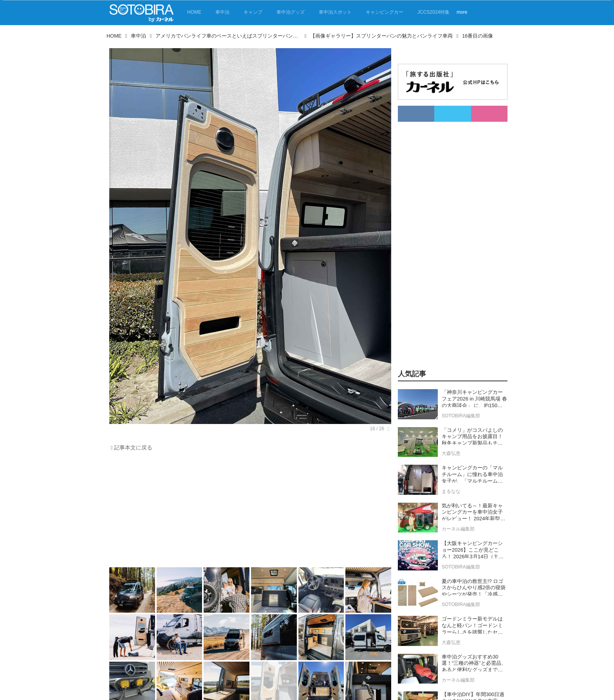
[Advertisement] (250, 511)
